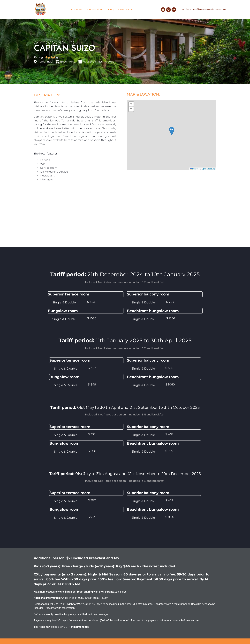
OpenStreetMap (209, 169)
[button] (131, 104)
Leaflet (194, 169)
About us (77, 10)
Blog (111, 10)
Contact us (125, 10)
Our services (95, 10)
